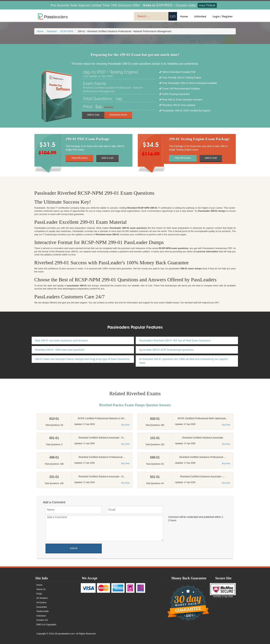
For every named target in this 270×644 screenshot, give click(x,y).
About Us (41, 589)
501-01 (155, 477)
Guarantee (42, 607)
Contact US (42, 620)
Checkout (41, 616)
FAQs (39, 594)
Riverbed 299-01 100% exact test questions (60, 350)
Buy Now (125, 425)
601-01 (54, 438)
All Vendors (42, 598)
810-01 (54, 419)
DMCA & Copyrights (46, 624)
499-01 (54, 457)
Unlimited (200, 16)
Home (184, 16)
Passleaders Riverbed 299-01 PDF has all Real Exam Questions (175, 340)
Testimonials (43, 611)
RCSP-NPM (67, 31)
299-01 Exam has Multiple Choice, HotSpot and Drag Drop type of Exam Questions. (83, 359)
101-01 (155, 438)
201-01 (54, 477)
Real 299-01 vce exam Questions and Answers (62, 340)
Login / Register (223, 16)
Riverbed (52, 31)
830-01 (155, 419)
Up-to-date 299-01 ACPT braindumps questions (166, 350)
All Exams (41, 602)
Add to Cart (93, 115)
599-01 (155, 457)
